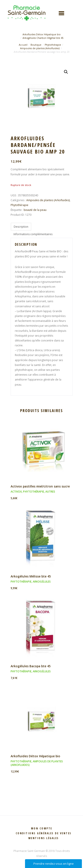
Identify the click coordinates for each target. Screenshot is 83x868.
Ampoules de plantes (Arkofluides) (40, 48)
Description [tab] (21, 227)
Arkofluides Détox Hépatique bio (42, 34)
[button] (66, 72)
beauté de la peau (35, 210)
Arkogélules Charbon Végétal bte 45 (43, 38)
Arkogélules (42, 582)
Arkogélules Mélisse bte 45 (31, 576)
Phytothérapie (53, 45)
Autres (50, 492)
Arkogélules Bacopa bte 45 (31, 666)
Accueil (23, 45)
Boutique (36, 45)
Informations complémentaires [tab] (33, 234)
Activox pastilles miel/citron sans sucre (40, 486)
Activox (16, 492)
